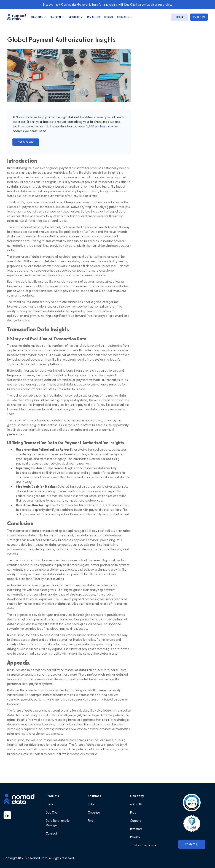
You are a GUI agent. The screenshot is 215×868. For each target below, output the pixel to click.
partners (100, 126)
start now (199, 17)
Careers (136, 821)
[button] (39, 17)
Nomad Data (24, 117)
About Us (136, 804)
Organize (94, 812)
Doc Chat (52, 812)
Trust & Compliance (143, 845)
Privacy (135, 837)
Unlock (92, 804)
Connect (51, 833)
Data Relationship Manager (58, 823)
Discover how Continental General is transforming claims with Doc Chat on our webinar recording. (107, 5)
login (180, 17)
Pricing (109, 17)
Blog (133, 812)
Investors (136, 829)
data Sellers (94, 17)
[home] (18, 17)
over (83, 126)
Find (91, 821)
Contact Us (192, 844)
